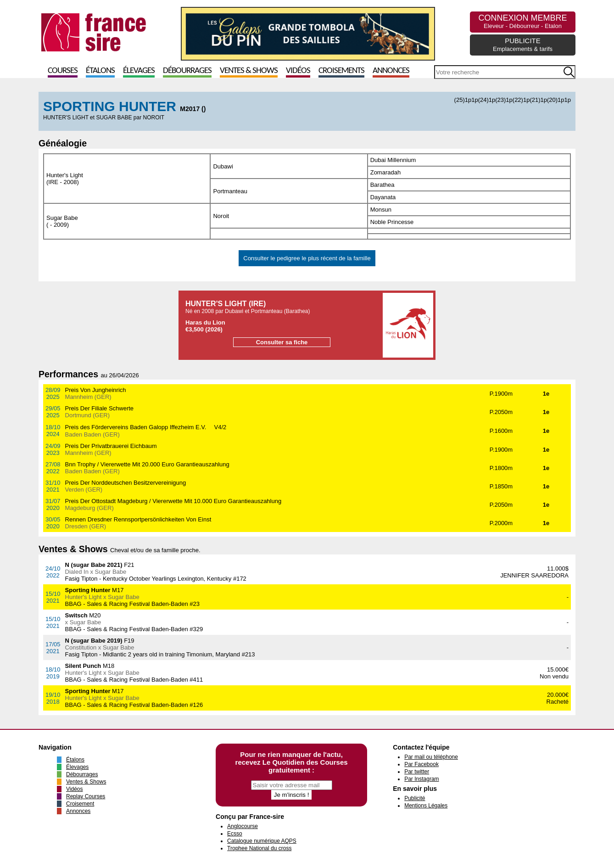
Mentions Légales (426, 806)
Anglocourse (243, 826)
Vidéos (298, 71)
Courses (63, 71)
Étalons (100, 71)
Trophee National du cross (259, 848)
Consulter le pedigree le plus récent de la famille (307, 258)
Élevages (139, 71)
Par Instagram (421, 779)
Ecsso (235, 834)
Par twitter (417, 772)
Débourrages (187, 71)
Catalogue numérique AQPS (262, 841)
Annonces (391, 71)
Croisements (341, 71)
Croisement (80, 804)
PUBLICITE (523, 45)
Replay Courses (86, 796)
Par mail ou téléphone (431, 757)
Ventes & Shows (249, 71)
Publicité (415, 798)
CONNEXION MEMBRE (522, 21)
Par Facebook (421, 764)
